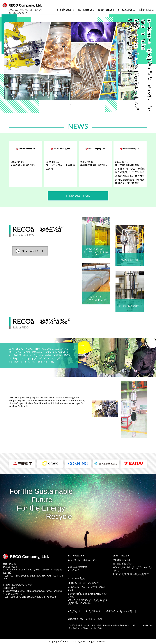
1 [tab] (55, 103)
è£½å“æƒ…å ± (106, 10)
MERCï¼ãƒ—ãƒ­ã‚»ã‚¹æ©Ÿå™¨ (83, 583)
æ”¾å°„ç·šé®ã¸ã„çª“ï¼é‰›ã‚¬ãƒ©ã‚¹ (133, 569)
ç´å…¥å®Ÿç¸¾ (126, 10)
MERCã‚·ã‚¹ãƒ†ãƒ (122, 560)
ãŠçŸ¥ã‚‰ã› (66, 10)
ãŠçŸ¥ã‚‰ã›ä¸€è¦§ (78, 196)
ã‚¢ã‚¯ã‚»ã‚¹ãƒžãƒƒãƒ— (78, 567)
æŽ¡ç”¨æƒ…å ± (146, 10)
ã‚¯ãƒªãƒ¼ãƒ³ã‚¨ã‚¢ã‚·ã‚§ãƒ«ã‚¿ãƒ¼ (131, 574)
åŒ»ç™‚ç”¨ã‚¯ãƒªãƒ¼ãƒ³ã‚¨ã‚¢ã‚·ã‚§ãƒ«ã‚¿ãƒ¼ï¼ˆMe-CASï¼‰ (87, 602)
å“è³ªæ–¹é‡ (76, 570)
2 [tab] (60, 103)
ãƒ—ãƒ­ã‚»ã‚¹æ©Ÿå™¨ (123, 564)
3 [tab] (64, 103)
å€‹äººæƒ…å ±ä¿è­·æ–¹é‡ (120, 611)
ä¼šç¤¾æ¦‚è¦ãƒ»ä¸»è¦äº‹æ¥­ (83, 561)
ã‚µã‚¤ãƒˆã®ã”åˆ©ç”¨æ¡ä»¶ (85, 619)
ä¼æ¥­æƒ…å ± (86, 10)
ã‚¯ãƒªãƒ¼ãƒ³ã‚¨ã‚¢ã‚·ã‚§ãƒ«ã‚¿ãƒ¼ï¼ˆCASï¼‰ (88, 595)
